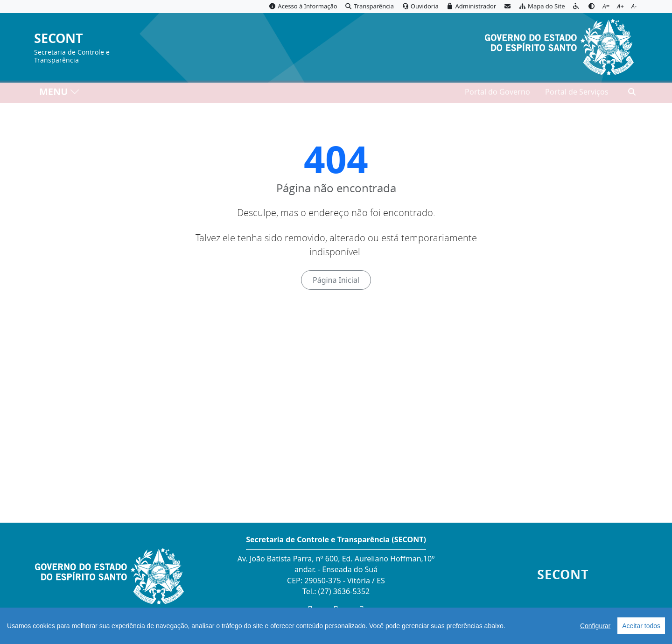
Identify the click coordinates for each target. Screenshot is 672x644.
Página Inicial (336, 280)
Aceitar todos (641, 626)
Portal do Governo (497, 94)
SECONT (59, 38)
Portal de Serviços (577, 94)
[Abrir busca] (632, 94)
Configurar (595, 626)
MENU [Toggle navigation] (59, 94)
